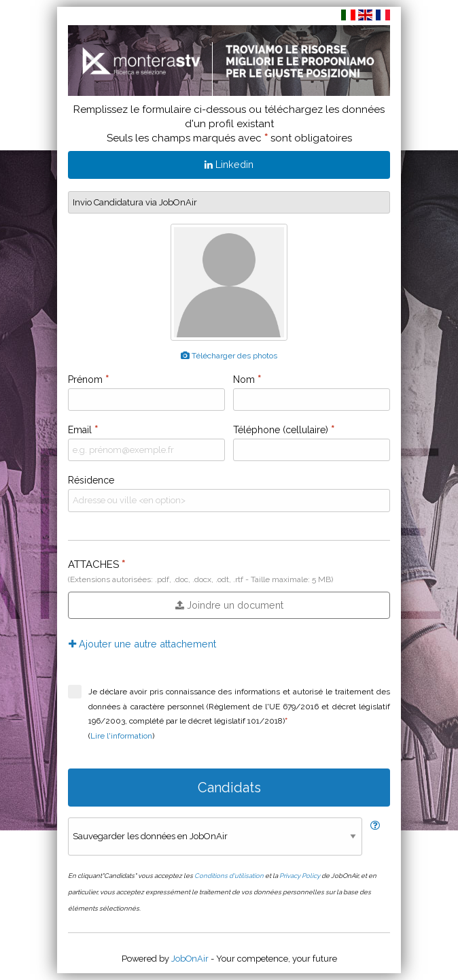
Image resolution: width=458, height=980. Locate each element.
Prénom (88, 379)
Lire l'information (121, 736)
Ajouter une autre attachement (142, 644)
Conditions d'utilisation (229, 876)
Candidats (229, 788)
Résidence (91, 480)
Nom (247, 379)
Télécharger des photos (229, 356)
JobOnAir (190, 959)
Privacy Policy (300, 876)
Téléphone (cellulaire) (284, 430)
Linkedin (229, 164)
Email (83, 430)
